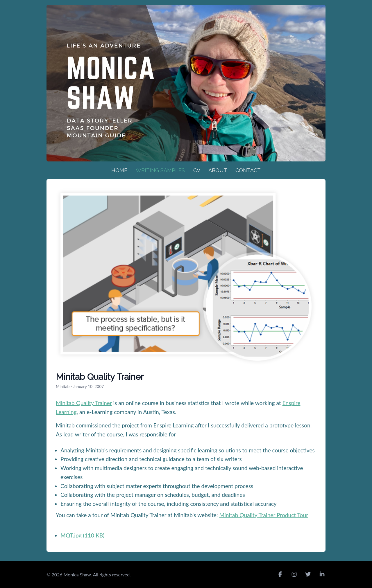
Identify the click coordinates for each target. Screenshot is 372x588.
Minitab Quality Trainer (84, 403)
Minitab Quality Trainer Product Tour (264, 515)
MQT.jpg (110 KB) (82, 535)
